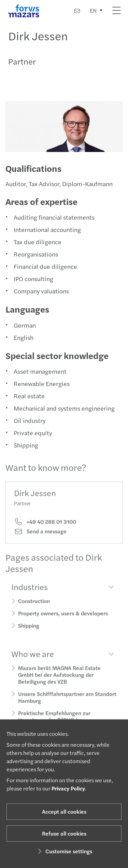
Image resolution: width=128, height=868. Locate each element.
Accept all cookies (64, 811)
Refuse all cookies (64, 833)
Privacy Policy (68, 788)
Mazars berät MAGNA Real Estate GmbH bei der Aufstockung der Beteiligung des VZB (59, 681)
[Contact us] (77, 11)
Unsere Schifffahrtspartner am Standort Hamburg (67, 703)
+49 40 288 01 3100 (45, 528)
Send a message (40, 537)
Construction (34, 607)
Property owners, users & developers (63, 619)
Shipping (29, 631)
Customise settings (64, 851)
